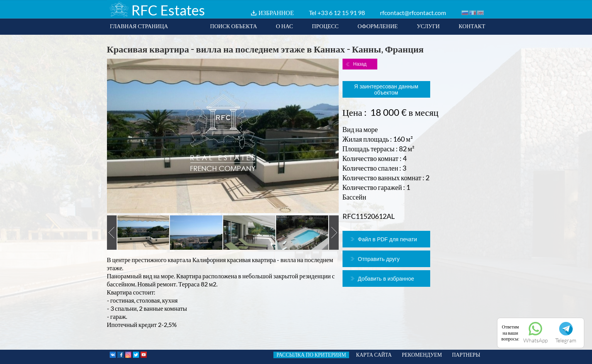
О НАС (285, 26)
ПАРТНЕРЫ (466, 355)
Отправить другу (379, 259)
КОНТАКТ (472, 26)
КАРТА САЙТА (374, 355)
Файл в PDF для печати (388, 239)
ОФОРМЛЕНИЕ (378, 26)
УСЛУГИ (428, 26)
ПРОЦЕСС (325, 26)
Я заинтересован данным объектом (386, 90)
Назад (360, 64)
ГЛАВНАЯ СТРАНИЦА (139, 26)
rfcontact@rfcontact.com (413, 13)
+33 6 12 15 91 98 (341, 13)
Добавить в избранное (386, 279)
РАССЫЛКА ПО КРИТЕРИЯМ (311, 355)
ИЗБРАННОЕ (276, 13)
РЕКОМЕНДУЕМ (422, 355)
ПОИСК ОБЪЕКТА (234, 26)
